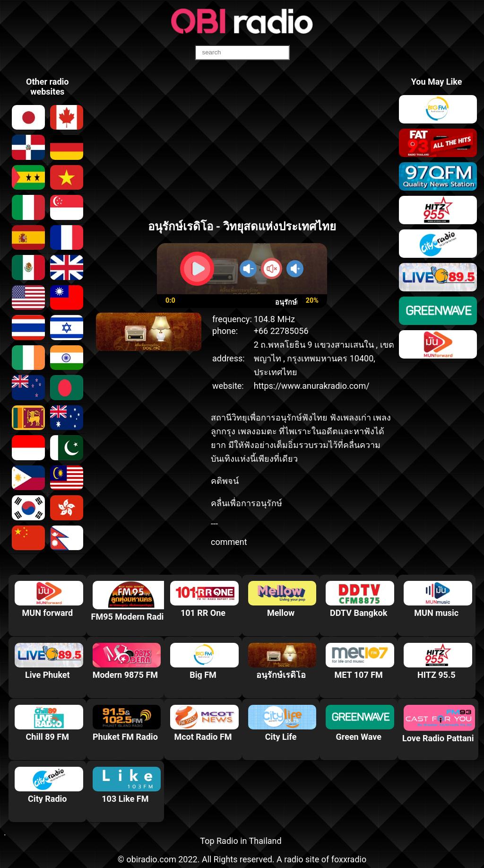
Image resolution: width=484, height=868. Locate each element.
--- (214, 523)
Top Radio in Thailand (241, 841)
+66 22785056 (281, 331)
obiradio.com (151, 859)
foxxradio (349, 859)
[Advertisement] (242, 143)
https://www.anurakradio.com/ (312, 386)
